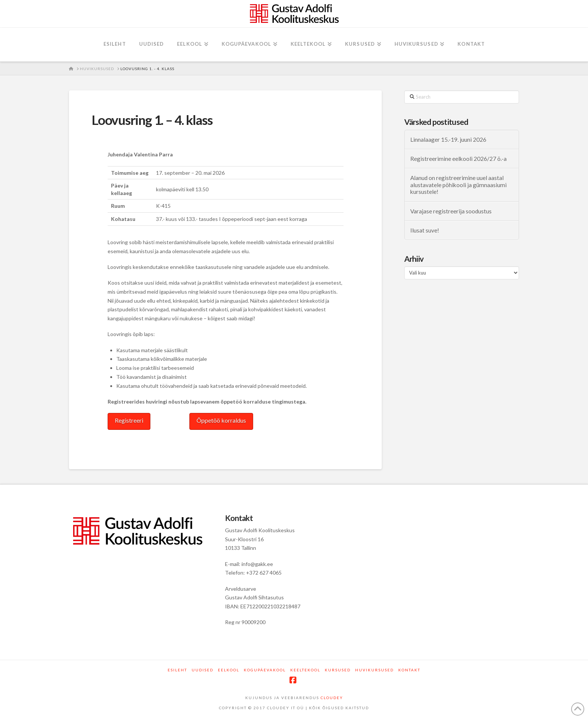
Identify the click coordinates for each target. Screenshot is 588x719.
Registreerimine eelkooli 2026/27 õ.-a (458, 159)
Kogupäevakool (265, 670)
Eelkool (229, 670)
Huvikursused (374, 670)
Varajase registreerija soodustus (451, 211)
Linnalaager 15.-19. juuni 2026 (448, 140)
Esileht (177, 670)
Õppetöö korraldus (221, 420)
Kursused (338, 670)
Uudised (202, 670)
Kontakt (409, 670)
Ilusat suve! (425, 230)
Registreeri (129, 420)
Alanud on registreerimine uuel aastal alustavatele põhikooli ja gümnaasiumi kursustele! (458, 185)
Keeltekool (305, 670)
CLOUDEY (332, 698)
